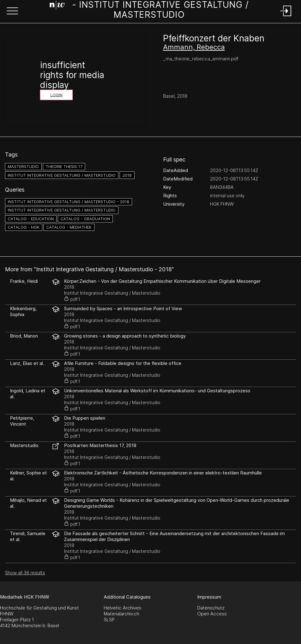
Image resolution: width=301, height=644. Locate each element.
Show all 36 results (25, 573)
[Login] (286, 17)
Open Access (212, 614)
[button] (12, 12)
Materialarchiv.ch (121, 614)
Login (56, 95)
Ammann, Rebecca (194, 47)
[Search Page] (149, 11)
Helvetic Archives (123, 608)
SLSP (109, 620)
